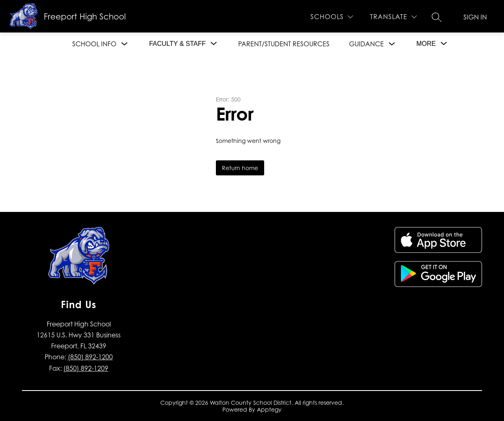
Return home (240, 168)
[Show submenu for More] (426, 44)
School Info (94, 44)
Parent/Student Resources (284, 44)
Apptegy (269, 409)
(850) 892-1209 (86, 368)
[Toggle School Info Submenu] (125, 44)
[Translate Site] (393, 17)
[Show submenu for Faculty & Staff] (177, 44)
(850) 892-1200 (90, 357)
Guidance (366, 44)
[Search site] (437, 17)
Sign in (475, 17)
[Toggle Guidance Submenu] (392, 44)
